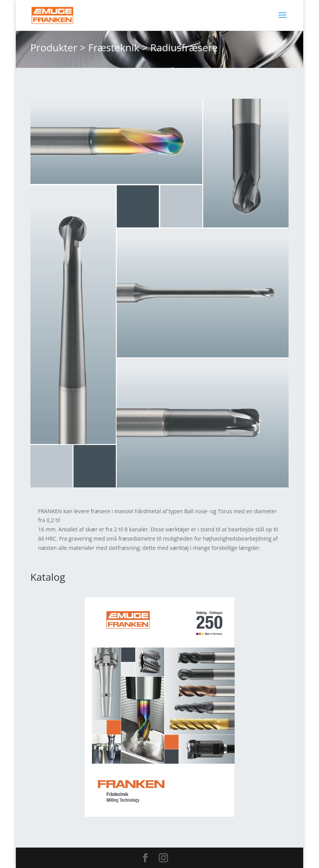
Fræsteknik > (118, 47)
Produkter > (58, 47)
